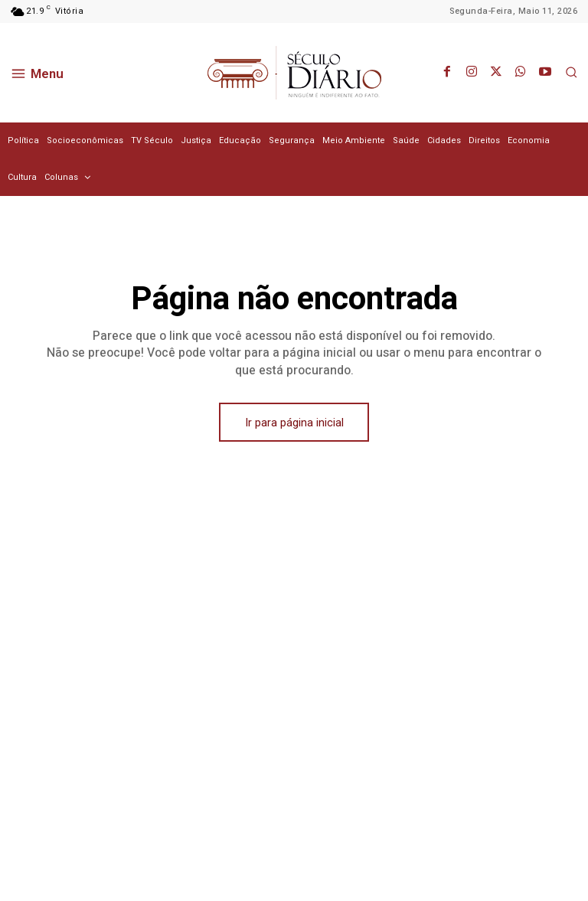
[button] (571, 72)
